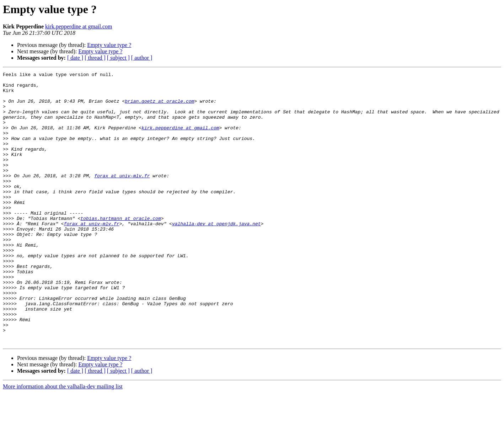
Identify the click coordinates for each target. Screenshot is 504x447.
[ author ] (142, 58)
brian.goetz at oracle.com (159, 107)
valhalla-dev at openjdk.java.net (216, 254)
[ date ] (75, 58)
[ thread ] (95, 58)
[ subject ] (118, 58)
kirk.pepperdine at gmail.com (79, 26)
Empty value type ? (109, 45)
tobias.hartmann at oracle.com (120, 248)
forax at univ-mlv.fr (122, 197)
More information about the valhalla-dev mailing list (63, 441)
